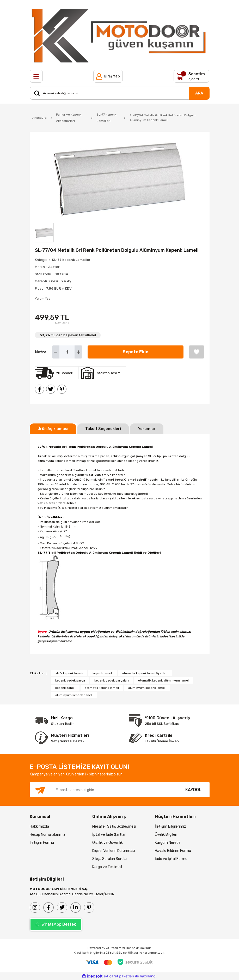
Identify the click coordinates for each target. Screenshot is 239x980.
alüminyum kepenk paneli (74, 695)
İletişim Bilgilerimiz (170, 826)
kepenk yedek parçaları (112, 680)
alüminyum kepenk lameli (147, 688)
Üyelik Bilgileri (166, 835)
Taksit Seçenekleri (103, 429)
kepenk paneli (65, 688)
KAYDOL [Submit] (193, 790)
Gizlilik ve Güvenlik (108, 843)
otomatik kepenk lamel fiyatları (145, 673)
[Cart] (192, 76)
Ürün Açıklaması (53, 429)
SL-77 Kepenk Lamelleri (72, 260)
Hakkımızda (39, 826)
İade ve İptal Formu (171, 859)
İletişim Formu (42, 843)
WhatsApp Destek (56, 924)
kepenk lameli (103, 673)
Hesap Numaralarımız (48, 835)
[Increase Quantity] (78, 352)
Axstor (54, 267)
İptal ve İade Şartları (109, 835)
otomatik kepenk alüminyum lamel (163, 680)
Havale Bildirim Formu (173, 851)
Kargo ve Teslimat (107, 867)
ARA (199, 93)
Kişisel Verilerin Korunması (114, 851)
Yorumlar (147, 429)
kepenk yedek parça (70, 680)
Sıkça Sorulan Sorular (110, 859)
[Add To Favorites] (197, 352)
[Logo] (120, 35)
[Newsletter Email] (103, 790)
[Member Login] (108, 76)
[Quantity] (67, 352)
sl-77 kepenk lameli (69, 673)
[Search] (120, 93)
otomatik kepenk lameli (102, 688)
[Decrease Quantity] (56, 352)
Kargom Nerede (168, 843)
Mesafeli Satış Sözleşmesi (114, 826)
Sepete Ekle (136, 352)
